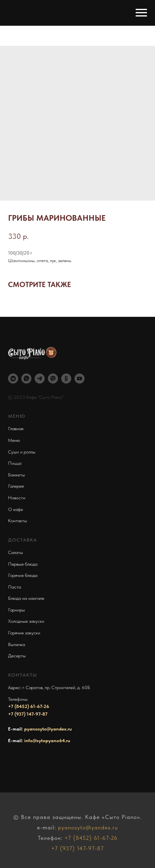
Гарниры (17, 610)
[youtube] (80, 379)
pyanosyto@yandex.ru (48, 729)
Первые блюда (23, 564)
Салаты (15, 552)
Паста (14, 587)
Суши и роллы (22, 452)
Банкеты (17, 475)
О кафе (15, 509)
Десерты (17, 656)
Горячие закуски (24, 633)
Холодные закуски (26, 621)
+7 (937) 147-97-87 (28, 714)
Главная (16, 429)
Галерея (16, 486)
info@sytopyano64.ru (47, 741)
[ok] (66, 379)
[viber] (53, 379)
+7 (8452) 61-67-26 (29, 706)
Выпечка (17, 644)
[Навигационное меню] (141, 13)
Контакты (18, 521)
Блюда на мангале (26, 598)
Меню (14, 440)
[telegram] (40, 379)
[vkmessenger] (13, 379)
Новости (17, 498)
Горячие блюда (23, 575)
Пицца (15, 463)
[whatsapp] (26, 379)
